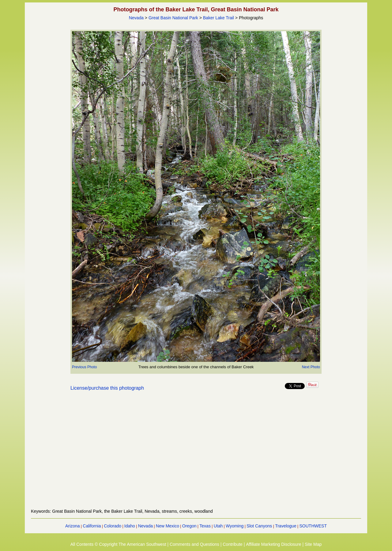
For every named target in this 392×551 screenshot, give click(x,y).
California (92, 526)
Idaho (130, 526)
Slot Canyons (259, 526)
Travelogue (286, 526)
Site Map (313, 544)
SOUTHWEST (313, 526)
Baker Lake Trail (219, 18)
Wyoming (235, 526)
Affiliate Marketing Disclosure (273, 544)
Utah (218, 526)
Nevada (136, 18)
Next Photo (311, 367)
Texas (205, 526)
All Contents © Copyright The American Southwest (118, 544)
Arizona (72, 526)
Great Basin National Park (173, 18)
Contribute (233, 544)
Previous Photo (84, 367)
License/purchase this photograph (107, 388)
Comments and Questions (194, 544)
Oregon (189, 526)
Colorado (113, 526)
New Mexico (168, 526)
